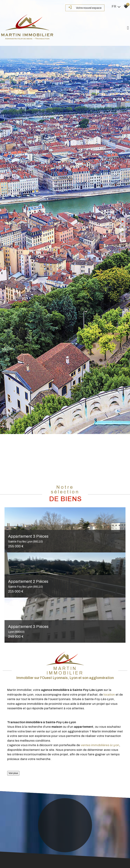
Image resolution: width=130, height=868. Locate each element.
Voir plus (13, 773)
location (109, 695)
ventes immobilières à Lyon (100, 745)
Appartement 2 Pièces (65, 584)
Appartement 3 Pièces (65, 539)
